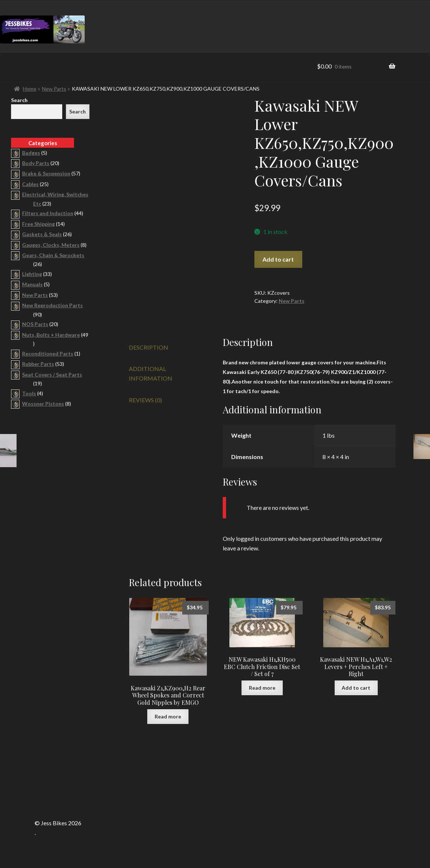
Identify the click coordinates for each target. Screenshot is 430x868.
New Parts (54, 89)
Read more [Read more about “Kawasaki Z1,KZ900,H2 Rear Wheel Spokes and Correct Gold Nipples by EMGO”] (168, 716)
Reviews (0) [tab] (145, 400)
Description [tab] (149, 347)
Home (30, 89)
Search (19, 100)
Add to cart (278, 259)
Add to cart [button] (356, 688)
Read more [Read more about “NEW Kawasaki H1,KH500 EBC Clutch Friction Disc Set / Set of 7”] (262, 688)
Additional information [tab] (151, 373)
